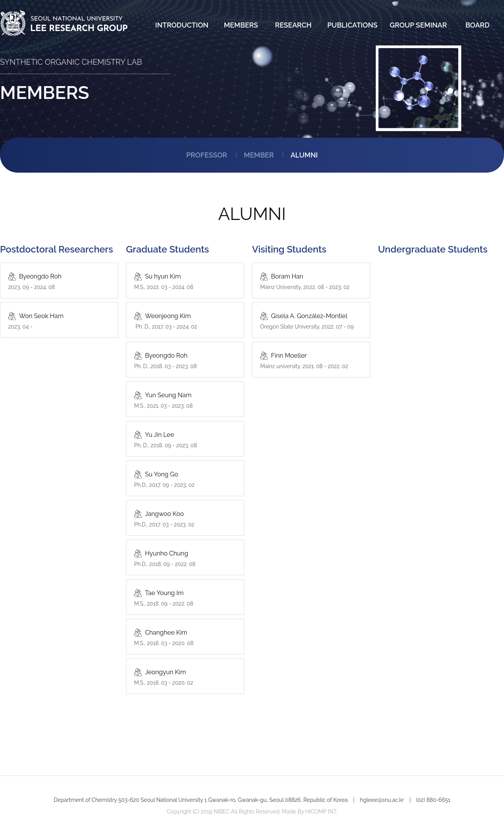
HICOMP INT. (321, 812)
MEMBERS (241, 25)
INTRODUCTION (182, 25)
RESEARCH (293, 25)
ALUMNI (304, 155)
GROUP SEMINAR (418, 25)
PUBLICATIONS (352, 25)
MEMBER (259, 155)
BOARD (477, 25)
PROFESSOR (206, 155)
